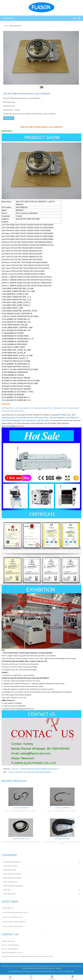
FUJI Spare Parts (60, 408)
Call (31, 977)
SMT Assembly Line (11, 882)
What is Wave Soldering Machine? (15, 922)
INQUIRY (9, 118)
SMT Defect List (8, 908)
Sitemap (58, 968)
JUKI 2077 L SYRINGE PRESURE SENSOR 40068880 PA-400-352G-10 (36, 769)
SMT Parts (7, 890)
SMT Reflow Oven (64, 415)
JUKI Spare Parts (8, 408)
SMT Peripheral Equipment (11, 420)
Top (73, 977)
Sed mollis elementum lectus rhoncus (16, 913)
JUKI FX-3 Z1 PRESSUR (63, 808)
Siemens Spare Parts (15, 411)
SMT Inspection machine (12, 874)
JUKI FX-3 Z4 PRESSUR (21, 808)
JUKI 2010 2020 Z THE (21, 839)
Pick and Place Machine (25, 418)
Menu (52, 977)
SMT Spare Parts (43, 420)
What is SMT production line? (13, 926)
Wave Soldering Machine (13, 878)
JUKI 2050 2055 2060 (63, 839)
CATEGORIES (7, 18)
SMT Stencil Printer (41, 418)
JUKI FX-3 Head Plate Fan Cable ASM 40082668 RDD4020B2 (30, 772)
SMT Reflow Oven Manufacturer (68, 966)
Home (6, 26)
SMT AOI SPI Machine (57, 418)
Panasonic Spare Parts (43, 408)
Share (10, 977)
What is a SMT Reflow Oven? (13, 917)
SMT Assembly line (29, 420)
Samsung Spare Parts (24, 408)
